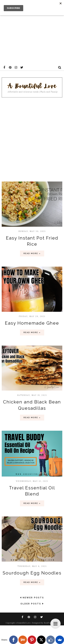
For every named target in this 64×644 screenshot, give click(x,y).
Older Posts (31, 604)
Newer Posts (33, 598)
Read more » (32, 253)
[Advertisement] (32, 32)
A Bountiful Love (23, 623)
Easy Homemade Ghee (32, 323)
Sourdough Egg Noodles (32, 573)
